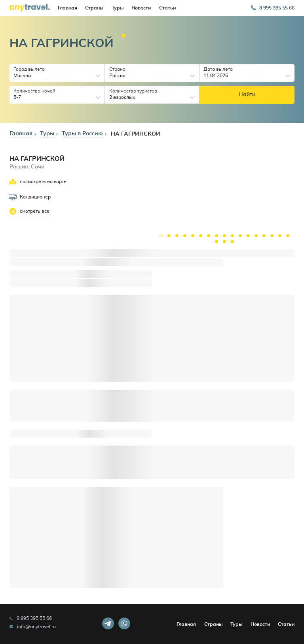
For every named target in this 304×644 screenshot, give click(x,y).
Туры (118, 8)
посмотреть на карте (38, 182)
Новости (141, 8)
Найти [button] (247, 94)
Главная (67, 8)
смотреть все (29, 211)
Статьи (167, 8)
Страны (94, 8)
